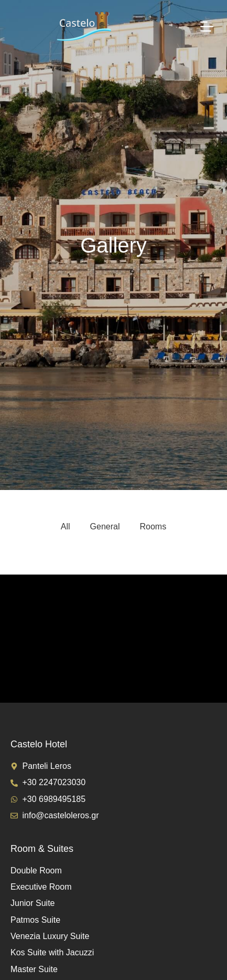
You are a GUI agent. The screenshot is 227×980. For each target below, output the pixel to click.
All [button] (66, 527)
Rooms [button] (153, 527)
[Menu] (207, 27)
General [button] (105, 527)
